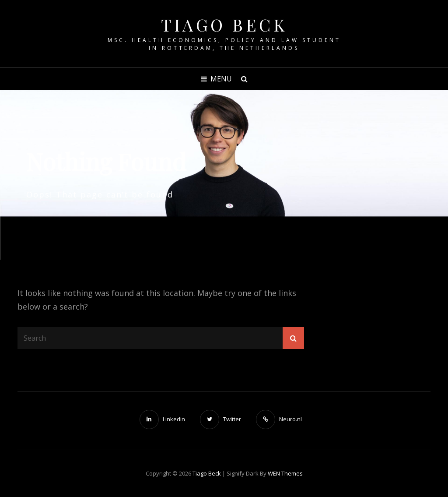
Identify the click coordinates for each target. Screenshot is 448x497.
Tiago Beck (224, 25)
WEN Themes (285, 473)
